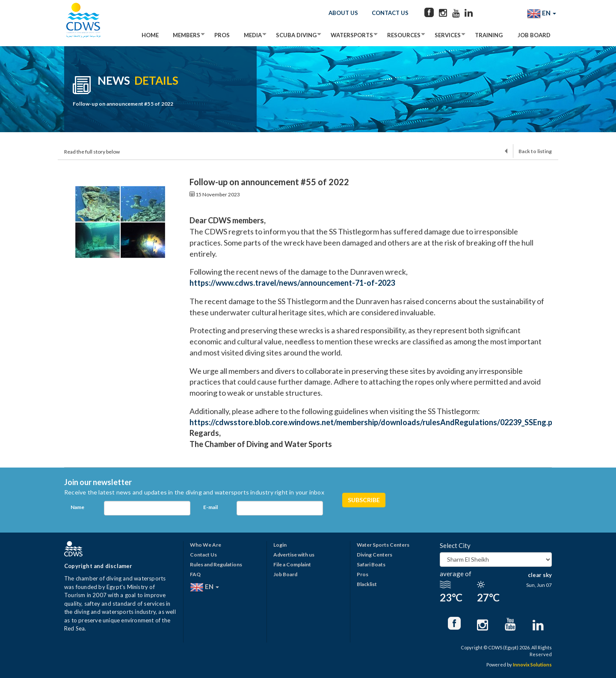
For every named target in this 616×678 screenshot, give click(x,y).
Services (448, 35)
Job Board (534, 35)
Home (150, 35)
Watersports (352, 35)
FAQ (195, 574)
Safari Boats (371, 564)
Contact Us (390, 13)
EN (542, 14)
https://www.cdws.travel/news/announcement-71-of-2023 (292, 283)
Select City (455, 545)
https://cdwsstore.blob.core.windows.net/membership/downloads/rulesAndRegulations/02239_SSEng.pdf (376, 422)
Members (187, 35)
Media (253, 35)
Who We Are (206, 545)
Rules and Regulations (216, 564)
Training (489, 35)
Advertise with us (294, 555)
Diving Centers (375, 555)
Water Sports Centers (383, 545)
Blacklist (367, 584)
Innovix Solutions (532, 665)
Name (77, 507)
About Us (343, 13)
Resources (404, 35)
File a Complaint (292, 564)
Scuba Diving (296, 35)
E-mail (210, 507)
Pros (222, 35)
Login (280, 545)
